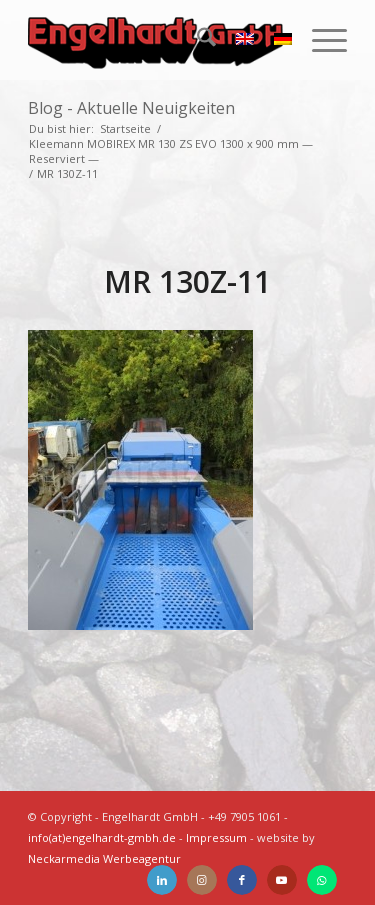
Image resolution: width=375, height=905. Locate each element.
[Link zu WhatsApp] (322, 880)
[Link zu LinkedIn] (162, 880)
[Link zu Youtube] (282, 880)
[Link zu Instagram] (202, 880)
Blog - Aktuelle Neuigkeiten (131, 108)
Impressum (216, 837)
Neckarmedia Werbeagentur (104, 858)
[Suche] (196, 40)
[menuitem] (196, 40)
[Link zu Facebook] (242, 880)
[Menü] (319, 40)
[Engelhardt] (155, 40)
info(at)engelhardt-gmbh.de (102, 837)
